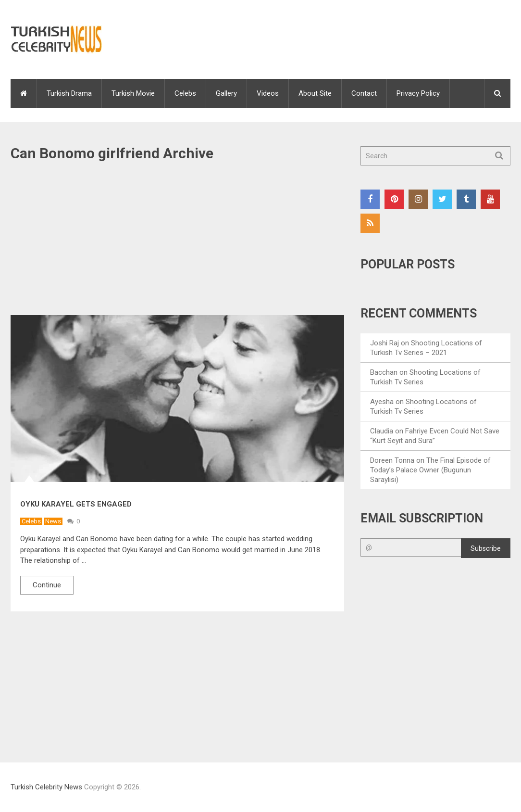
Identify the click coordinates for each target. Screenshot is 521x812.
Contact (364, 93)
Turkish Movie (133, 93)
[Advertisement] (177, 244)
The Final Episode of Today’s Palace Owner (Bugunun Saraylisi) (430, 470)
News (53, 521)
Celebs (185, 93)
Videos (268, 93)
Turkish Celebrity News (46, 787)
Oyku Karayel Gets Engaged (76, 504)
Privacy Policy (418, 93)
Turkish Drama (69, 93)
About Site (315, 93)
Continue (47, 585)
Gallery (226, 93)
